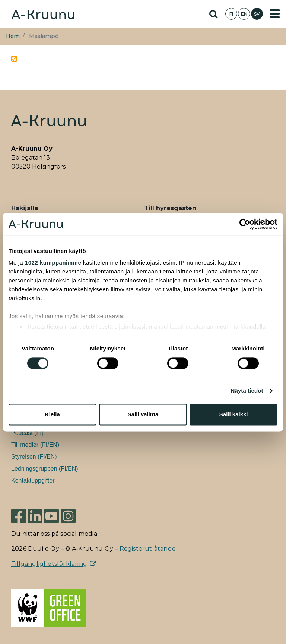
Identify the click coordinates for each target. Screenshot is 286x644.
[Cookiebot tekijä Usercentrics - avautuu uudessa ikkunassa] (245, 224)
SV (257, 14)
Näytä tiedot (247, 391)
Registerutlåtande (148, 549)
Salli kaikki (234, 414)
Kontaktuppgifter (33, 480)
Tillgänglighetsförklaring (49, 564)
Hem (13, 36)
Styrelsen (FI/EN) (34, 457)
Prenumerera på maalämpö (14, 59)
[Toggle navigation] (275, 14)
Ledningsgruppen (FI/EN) (45, 469)
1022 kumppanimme (53, 262)
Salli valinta (143, 414)
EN (244, 14)
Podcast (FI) (27, 433)
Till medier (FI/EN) (35, 445)
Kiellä (53, 414)
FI (231, 14)
